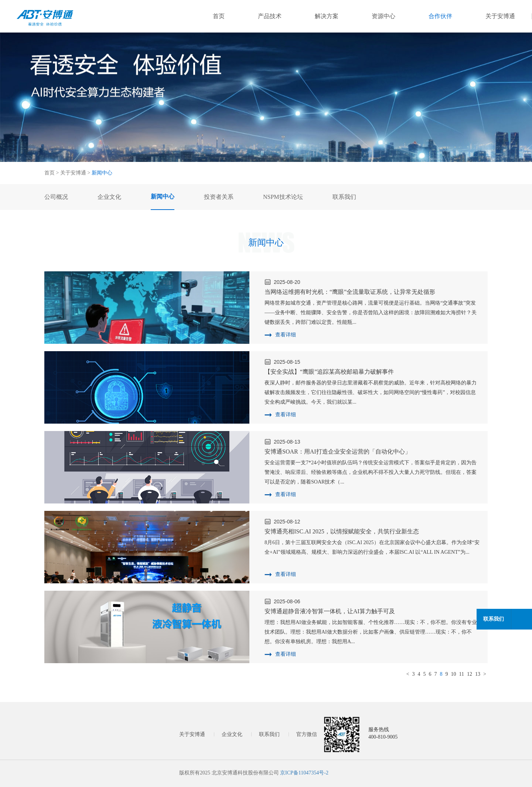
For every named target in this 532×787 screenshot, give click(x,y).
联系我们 (269, 734)
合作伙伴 (440, 16)
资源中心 (383, 16)
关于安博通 (500, 16)
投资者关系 (219, 197)
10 (454, 674)
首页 (219, 16)
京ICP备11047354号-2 (304, 773)
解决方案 (327, 16)
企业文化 (232, 734)
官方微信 (307, 734)
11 (462, 674)
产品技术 (270, 16)
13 (478, 674)
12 (470, 674)
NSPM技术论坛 (283, 197)
